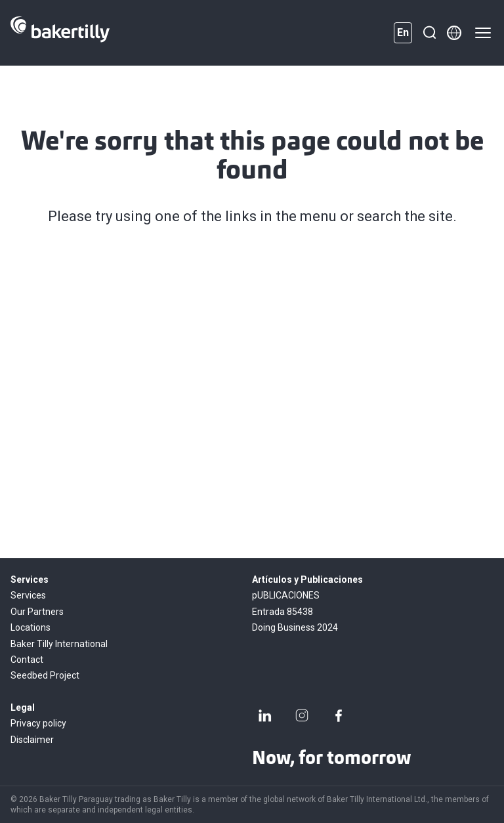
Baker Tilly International (59, 644)
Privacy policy (38, 723)
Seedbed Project (45, 675)
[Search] (429, 33)
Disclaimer (32, 740)
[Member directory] (454, 33)
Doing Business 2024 (295, 627)
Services (28, 595)
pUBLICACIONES (286, 595)
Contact (27, 660)
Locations (31, 627)
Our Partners (37, 612)
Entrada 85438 (283, 612)
